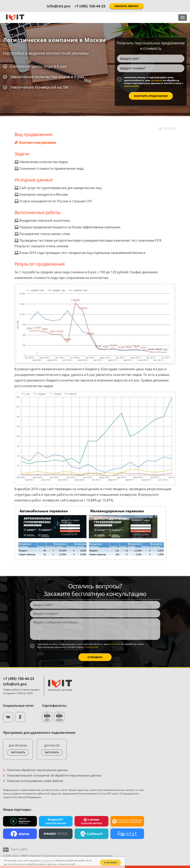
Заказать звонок (126, 6)
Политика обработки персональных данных (37, 770)
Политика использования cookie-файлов (35, 781)
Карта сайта (19, 849)
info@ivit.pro (59, 6)
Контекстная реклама (37, 142)
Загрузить (18, 752)
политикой (131, 86)
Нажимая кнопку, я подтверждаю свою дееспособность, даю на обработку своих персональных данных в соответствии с (154, 82)
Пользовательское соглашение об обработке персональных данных (54, 775)
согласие (157, 80)
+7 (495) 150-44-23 (90, 6)
